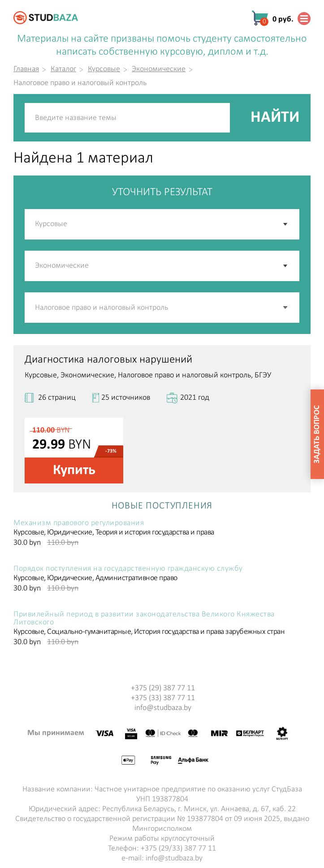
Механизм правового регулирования (79, 523)
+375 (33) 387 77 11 (163, 698)
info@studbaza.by (163, 708)
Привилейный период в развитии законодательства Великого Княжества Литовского (144, 619)
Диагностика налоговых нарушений (108, 360)
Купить (74, 470)
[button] (286, 308)
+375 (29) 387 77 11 (163, 688)
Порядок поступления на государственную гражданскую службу (128, 569)
